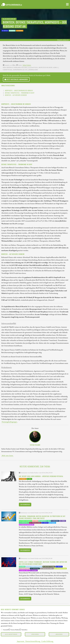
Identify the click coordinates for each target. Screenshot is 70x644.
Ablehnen (59, 634)
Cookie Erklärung (47, 641)
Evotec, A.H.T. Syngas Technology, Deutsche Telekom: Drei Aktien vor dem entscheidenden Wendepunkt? (43, 563)
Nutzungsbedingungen (9, 422)
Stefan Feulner (27, 65)
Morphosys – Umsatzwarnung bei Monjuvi (19, 91)
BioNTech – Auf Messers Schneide (16, 95)
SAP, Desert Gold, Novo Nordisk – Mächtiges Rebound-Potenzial (41, 476)
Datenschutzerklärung (33, 641)
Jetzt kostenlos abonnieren (16, 79)
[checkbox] (2, 630)
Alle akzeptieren (11, 634)
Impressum (21, 641)
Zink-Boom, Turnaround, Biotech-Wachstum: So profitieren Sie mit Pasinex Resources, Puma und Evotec (42, 517)
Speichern (35, 634)
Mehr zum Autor (7, 455)
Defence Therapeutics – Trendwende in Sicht (20, 93)
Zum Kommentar (25, 504)
